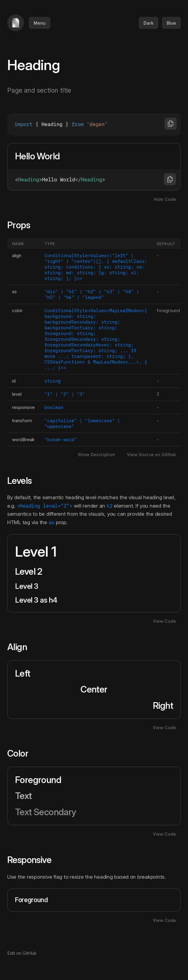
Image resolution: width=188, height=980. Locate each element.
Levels (23, 481)
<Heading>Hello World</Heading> (94, 180)
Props (22, 225)
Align (21, 647)
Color (21, 753)
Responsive (33, 860)
